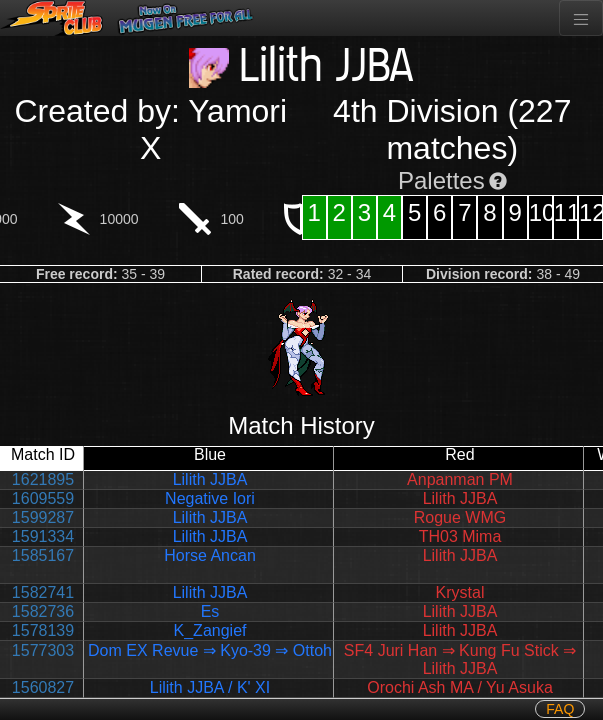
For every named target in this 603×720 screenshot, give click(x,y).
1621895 (43, 479)
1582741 (43, 592)
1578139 (43, 630)
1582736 (43, 611)
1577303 (43, 650)
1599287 (43, 517)
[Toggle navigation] (581, 18)
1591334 (43, 536)
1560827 (43, 687)
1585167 (43, 555)
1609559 (43, 498)
